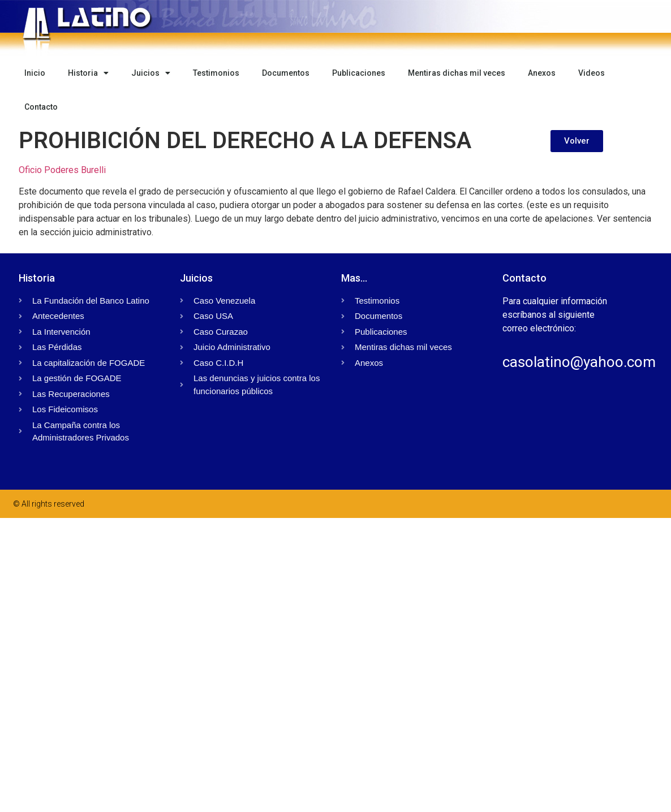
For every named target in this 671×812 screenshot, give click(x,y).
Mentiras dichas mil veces (457, 73)
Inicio (35, 73)
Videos (592, 73)
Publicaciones (359, 73)
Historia (88, 73)
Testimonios (216, 73)
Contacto (41, 107)
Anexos (542, 73)
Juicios (151, 73)
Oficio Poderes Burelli (62, 170)
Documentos (286, 73)
